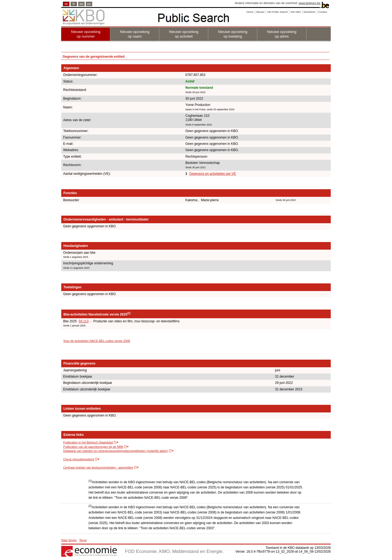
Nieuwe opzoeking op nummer (86, 34)
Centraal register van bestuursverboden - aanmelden (98, 467)
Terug (83, 540)
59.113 (84, 321)
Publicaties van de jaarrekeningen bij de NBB (93, 447)
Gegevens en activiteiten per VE (212, 174)
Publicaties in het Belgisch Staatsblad (88, 442)
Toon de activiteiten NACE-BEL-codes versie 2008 (97, 341)
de (82, 4)
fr (74, 4)
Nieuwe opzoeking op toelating (233, 34)
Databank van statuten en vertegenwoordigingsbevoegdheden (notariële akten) (116, 451)
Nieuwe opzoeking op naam (135, 34)
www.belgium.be (310, 3)
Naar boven (69, 540)
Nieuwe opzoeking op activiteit (184, 34)
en (89, 4)
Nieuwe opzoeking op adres (282, 34)
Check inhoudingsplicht (79, 459)
